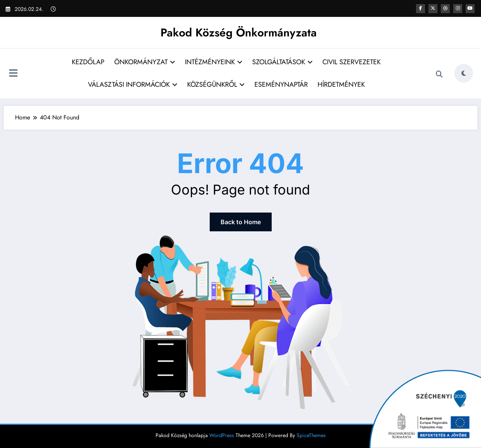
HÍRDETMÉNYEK (341, 84)
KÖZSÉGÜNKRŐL (216, 84)
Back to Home (241, 222)
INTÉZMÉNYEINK (214, 62)
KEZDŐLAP (88, 62)
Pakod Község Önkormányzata (239, 32)
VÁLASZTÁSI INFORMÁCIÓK (133, 84)
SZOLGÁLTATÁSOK (282, 62)
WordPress (222, 435)
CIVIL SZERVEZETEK (352, 62)
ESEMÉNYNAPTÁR (281, 84)
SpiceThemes (311, 435)
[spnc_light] (464, 73)
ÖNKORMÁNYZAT (145, 62)
